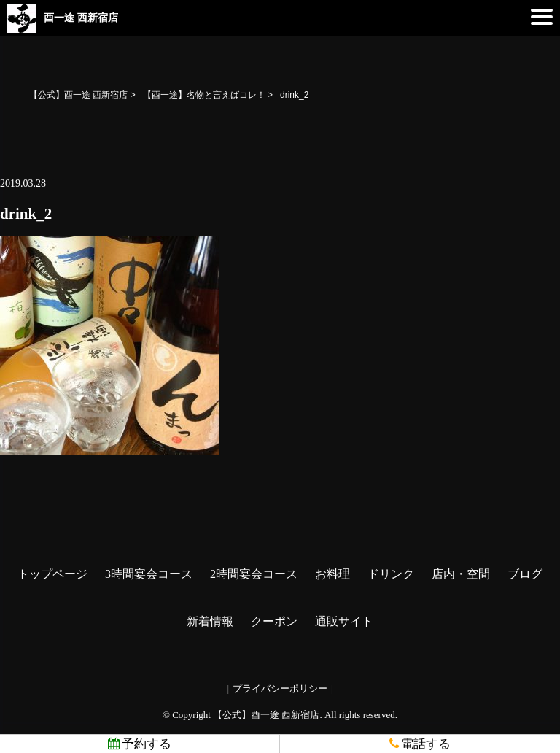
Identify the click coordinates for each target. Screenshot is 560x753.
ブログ (525, 574)
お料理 (332, 574)
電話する (420, 744)
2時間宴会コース (254, 574)
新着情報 (210, 621)
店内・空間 (461, 574)
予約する (140, 744)
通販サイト (344, 621)
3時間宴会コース (149, 574)
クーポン (274, 621)
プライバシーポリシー (280, 688)
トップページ (52, 574)
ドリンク (391, 574)
